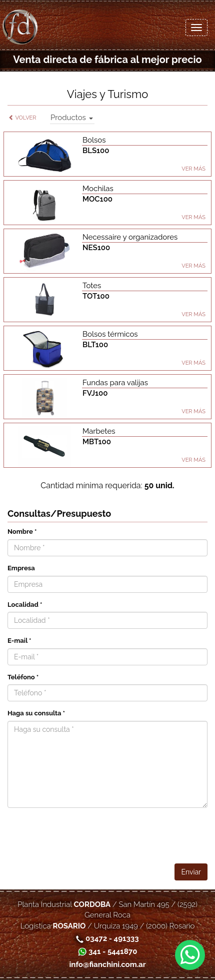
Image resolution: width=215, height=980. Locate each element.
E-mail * (19, 641)
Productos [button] (72, 118)
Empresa (21, 568)
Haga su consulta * (36, 713)
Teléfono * (23, 677)
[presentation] (131, 835)
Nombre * (22, 532)
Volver (22, 118)
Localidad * (25, 605)
